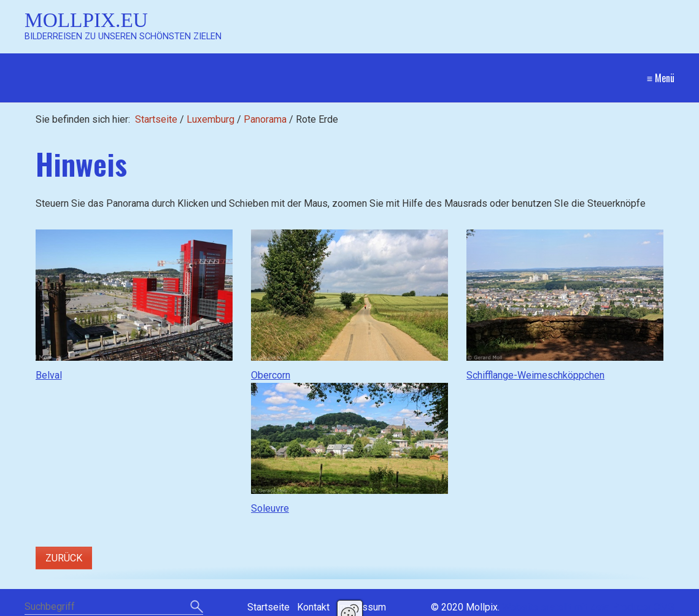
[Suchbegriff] (114, 608)
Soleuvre (270, 508)
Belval (49, 375)
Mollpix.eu (86, 20)
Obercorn (271, 375)
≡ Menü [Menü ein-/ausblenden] (661, 78)
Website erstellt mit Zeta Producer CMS (588, 607)
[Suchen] (197, 607)
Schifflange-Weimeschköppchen (535, 375)
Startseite (156, 119)
